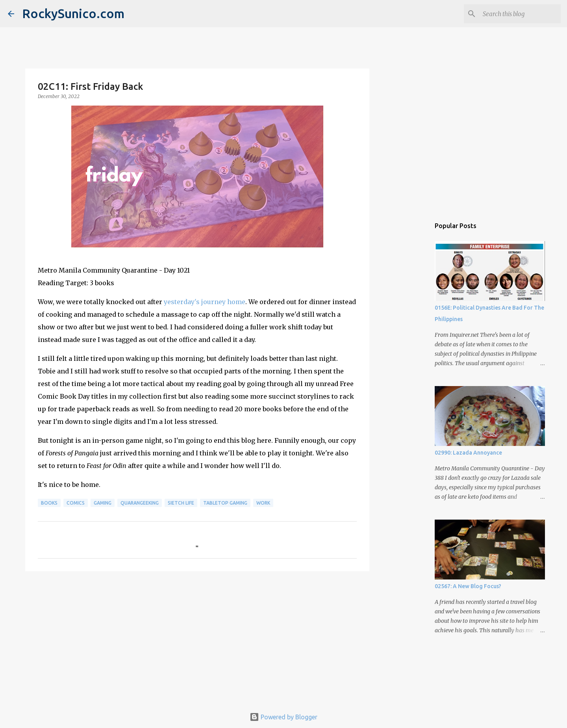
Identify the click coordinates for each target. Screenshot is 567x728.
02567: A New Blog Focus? (468, 586)
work (263, 503)
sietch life (181, 503)
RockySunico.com (73, 13)
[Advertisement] (197, 638)
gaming (103, 503)
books (49, 503)
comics (76, 503)
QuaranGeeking (140, 503)
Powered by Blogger (283, 717)
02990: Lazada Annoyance (468, 453)
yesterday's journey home (205, 302)
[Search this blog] (519, 14)
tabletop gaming (225, 503)
